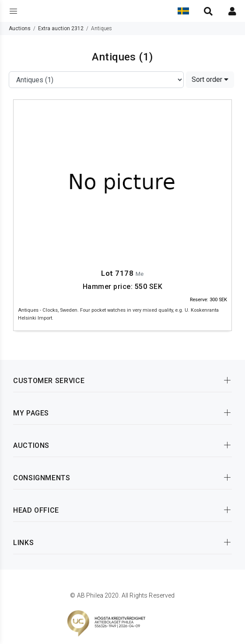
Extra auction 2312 (61, 28)
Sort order (210, 79)
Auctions (20, 28)
